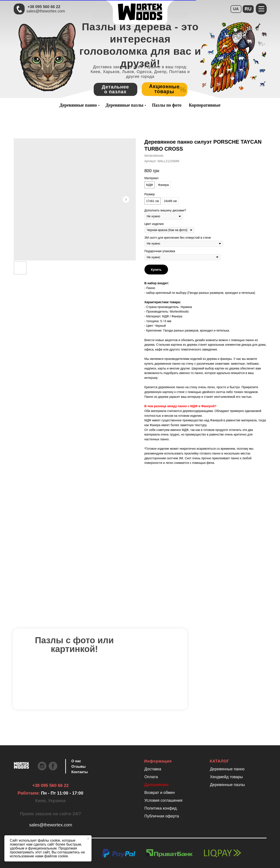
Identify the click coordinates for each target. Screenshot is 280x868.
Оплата (151, 777)
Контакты (80, 772)
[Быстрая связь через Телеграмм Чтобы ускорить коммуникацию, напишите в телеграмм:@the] (19, 9)
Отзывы (79, 767)
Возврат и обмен (160, 793)
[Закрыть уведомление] (88, 839)
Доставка (153, 769)
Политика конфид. (161, 808)
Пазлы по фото (167, 105)
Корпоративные (205, 105)
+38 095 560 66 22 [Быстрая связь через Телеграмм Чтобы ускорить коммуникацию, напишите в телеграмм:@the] (44, 7)
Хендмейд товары (227, 777)
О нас (76, 761)
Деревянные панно (78, 105)
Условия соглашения (163, 800)
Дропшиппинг (157, 785)
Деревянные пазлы (125, 105)
